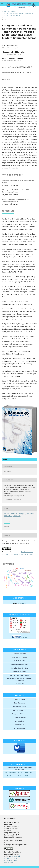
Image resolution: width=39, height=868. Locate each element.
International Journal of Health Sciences (20, 772)
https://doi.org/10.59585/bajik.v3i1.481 (19, 67)
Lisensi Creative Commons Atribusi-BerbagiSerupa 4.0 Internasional (13, 859)
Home (4, 12)
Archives (11, 12)
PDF (7, 459)
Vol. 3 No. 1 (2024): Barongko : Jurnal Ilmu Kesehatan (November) (18, 15)
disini (24, 603)
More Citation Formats (13, 499)
